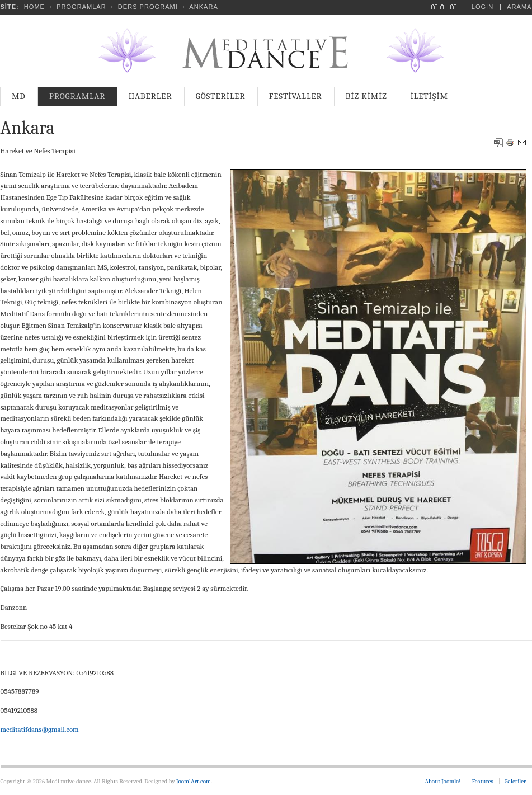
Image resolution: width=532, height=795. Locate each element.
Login (482, 7)
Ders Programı (148, 7)
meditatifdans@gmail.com (40, 729)
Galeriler (515, 781)
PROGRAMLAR (81, 7)
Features (483, 781)
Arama (519, 7)
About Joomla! (443, 781)
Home (34, 7)
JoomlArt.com (194, 781)
